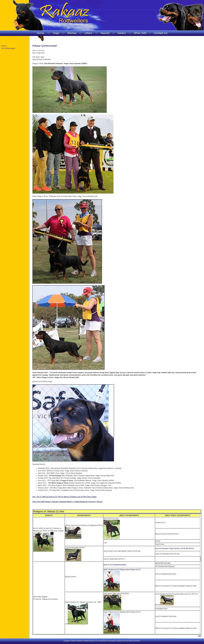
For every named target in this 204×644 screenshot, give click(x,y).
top (200, 636)
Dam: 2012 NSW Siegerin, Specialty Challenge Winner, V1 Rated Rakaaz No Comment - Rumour (67, 502)
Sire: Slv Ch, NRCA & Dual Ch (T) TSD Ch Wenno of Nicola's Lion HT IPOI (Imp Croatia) (64, 497)
